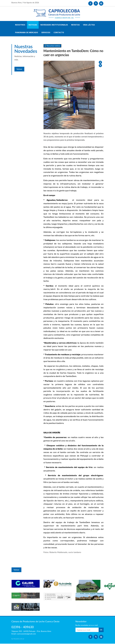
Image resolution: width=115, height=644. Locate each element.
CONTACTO (59, 33)
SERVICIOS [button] (46, 33)
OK (101, 630)
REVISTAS (75, 25)
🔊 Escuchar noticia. (52, 46)
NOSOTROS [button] (20, 25)
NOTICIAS (33, 25)
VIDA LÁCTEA (89, 25)
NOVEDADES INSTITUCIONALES (54, 25)
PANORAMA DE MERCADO (27, 33)
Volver (19, 68)
